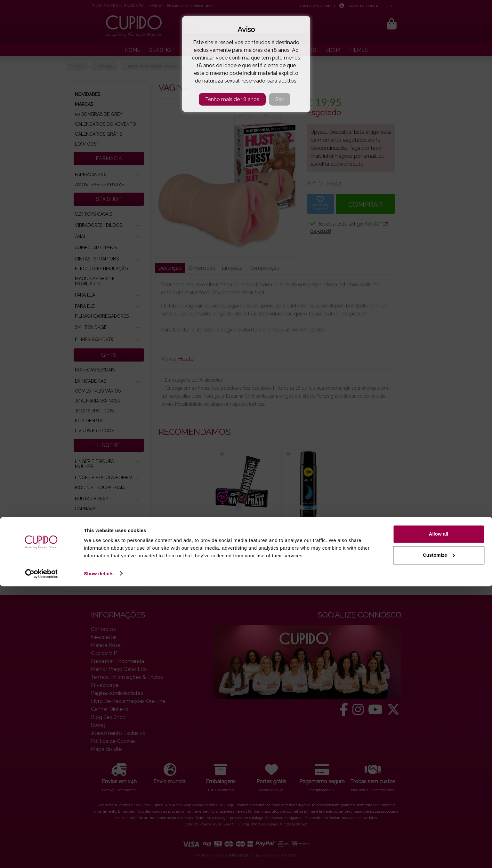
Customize (439, 837)
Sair (280, 99)
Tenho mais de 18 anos (232, 99)
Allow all (439, 816)
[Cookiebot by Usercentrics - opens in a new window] (41, 856)
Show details (99, 855)
